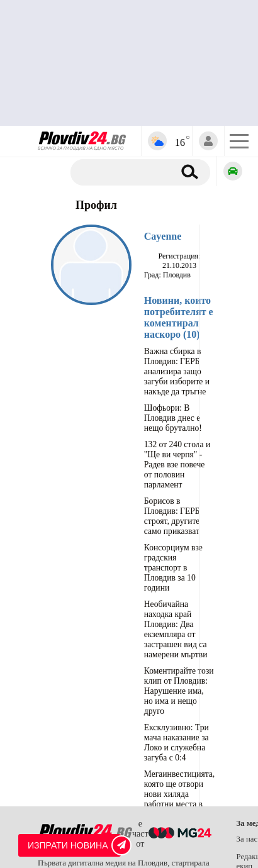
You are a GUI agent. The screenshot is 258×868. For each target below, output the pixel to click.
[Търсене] (127, 172)
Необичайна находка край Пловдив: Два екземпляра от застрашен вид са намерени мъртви (176, 629)
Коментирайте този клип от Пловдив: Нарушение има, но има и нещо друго (179, 691)
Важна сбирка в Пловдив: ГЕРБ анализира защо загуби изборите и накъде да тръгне (177, 371)
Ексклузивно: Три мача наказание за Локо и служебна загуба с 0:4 (177, 743)
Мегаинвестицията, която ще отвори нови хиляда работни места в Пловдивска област (179, 794)
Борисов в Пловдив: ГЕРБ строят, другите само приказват (172, 516)
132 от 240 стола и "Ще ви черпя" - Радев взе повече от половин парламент (177, 465)
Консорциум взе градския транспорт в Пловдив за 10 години (173, 568)
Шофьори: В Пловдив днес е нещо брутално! (173, 418)
